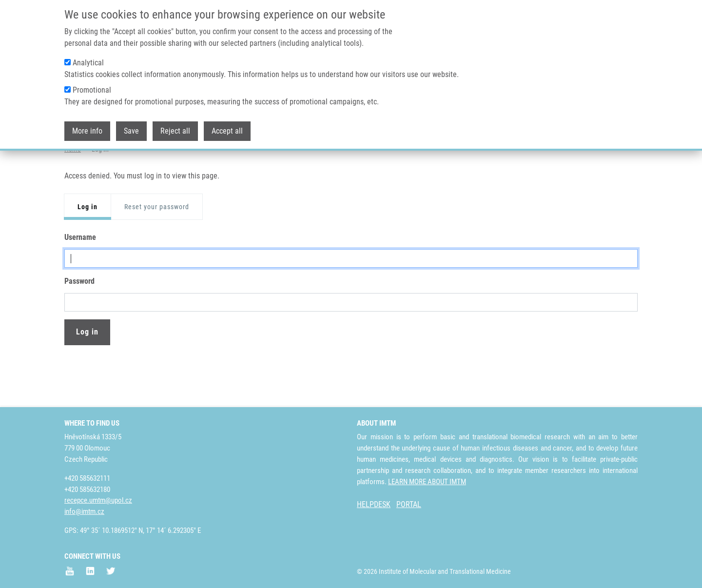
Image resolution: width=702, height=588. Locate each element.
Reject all (175, 130)
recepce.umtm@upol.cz (98, 500)
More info (87, 130)
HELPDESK (374, 504)
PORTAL (409, 504)
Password (79, 320)
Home (73, 188)
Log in (88, 245)
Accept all (227, 130)
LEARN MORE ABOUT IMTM (427, 482)
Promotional (92, 89)
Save (131, 130)
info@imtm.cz (84, 511)
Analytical (88, 62)
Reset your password (157, 245)
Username (80, 276)
